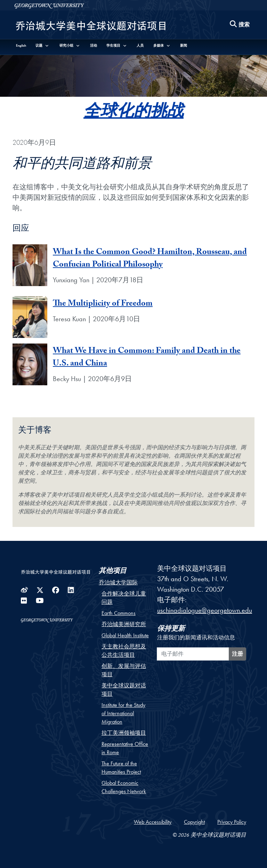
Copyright (194, 822)
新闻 (184, 45)
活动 (94, 45)
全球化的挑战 (133, 114)
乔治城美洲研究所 (124, 624)
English (21, 45)
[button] (43, 45)
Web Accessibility (153, 822)
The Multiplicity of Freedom (103, 304)
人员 (140, 45)
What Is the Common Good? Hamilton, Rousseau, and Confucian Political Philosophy (150, 259)
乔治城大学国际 (118, 582)
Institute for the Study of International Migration (123, 713)
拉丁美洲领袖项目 (124, 733)
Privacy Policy (232, 822)
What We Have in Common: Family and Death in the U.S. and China (147, 358)
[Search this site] (240, 25)
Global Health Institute (125, 635)
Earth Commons (119, 613)
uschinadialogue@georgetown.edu (205, 610)
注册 (237, 654)
